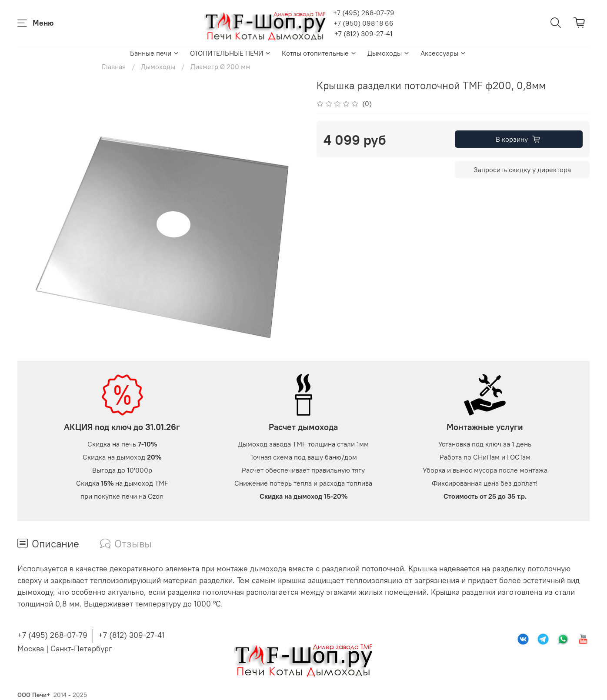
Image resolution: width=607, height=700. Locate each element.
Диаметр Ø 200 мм (220, 67)
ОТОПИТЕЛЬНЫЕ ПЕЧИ (231, 53)
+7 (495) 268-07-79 (364, 13)
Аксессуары (444, 53)
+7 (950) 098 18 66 (364, 23)
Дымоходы (389, 53)
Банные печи (155, 53)
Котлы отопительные (319, 53)
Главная (114, 67)
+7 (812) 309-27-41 (364, 33)
